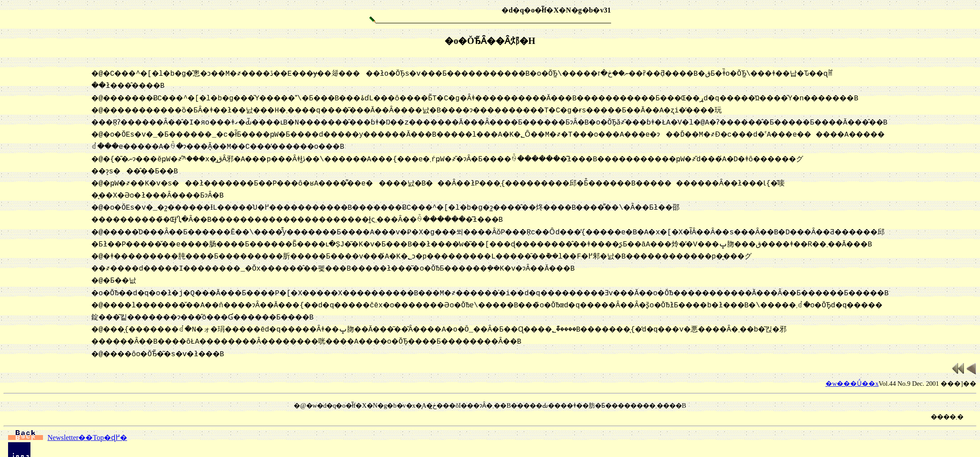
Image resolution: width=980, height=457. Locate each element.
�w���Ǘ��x (852, 359)
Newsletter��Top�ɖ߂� (68, 413)
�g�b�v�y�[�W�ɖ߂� (66, 438)
